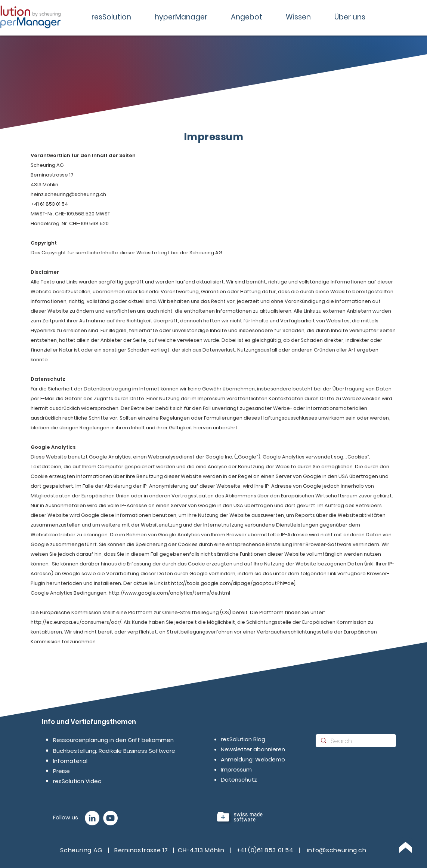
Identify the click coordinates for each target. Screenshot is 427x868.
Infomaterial (70, 761)
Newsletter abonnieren (253, 749)
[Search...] (355, 741)
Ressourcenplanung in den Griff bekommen (113, 740)
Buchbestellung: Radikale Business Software (114, 751)
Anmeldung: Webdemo (253, 759)
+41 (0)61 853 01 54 (265, 850)
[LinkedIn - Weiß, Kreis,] (92, 818)
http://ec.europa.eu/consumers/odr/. (77, 622)
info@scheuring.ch (337, 850)
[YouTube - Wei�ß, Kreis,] (110, 818)
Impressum (236, 769)
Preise (61, 771)
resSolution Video (77, 781)
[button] (112, 17)
